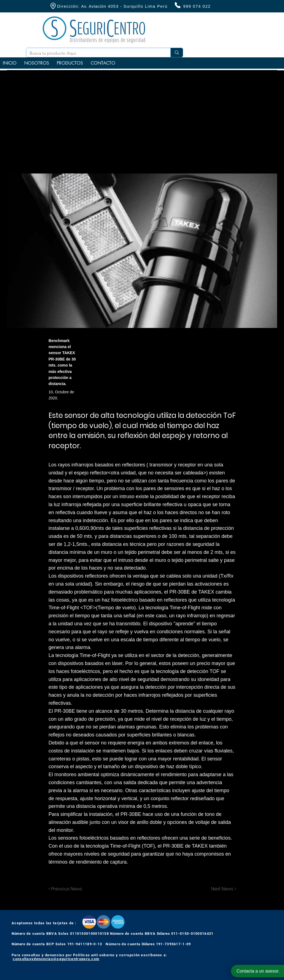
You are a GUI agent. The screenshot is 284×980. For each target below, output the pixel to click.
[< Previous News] (67, 889)
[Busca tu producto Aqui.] (94, 53)
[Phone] (178, 5)
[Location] (53, 6)
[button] (70, 63)
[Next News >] (222, 889)
